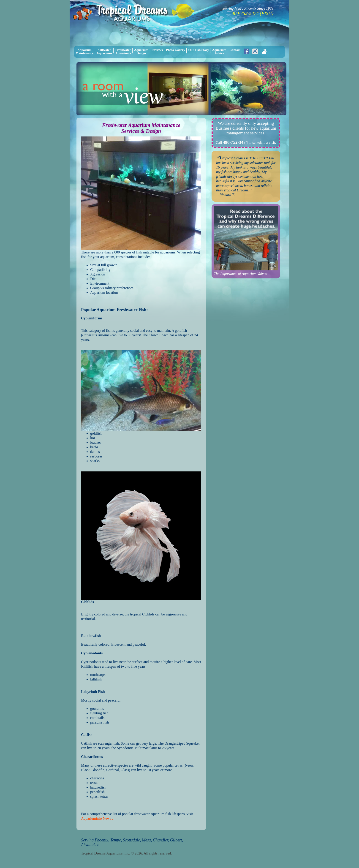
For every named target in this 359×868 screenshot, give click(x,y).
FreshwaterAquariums (123, 52)
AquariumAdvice (219, 52)
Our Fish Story (199, 50)
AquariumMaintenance (84, 52)
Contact (235, 50)
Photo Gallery (176, 50)
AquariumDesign (141, 52)
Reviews (157, 50)
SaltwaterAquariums (104, 52)
